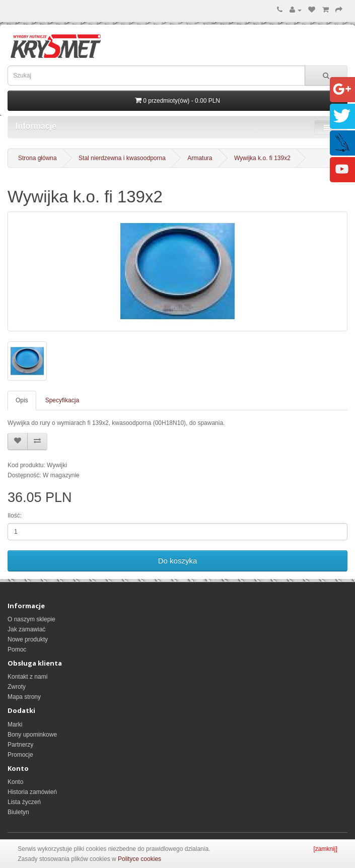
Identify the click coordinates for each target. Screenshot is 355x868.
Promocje (20, 755)
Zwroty (17, 687)
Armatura (200, 158)
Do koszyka (178, 561)
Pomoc (17, 649)
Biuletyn (18, 812)
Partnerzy (20, 745)
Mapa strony (24, 697)
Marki (15, 725)
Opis (22, 400)
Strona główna (38, 158)
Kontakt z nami (27, 677)
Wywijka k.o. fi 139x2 (262, 158)
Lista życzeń (24, 802)
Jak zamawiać (26, 629)
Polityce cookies (139, 859)
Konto (15, 782)
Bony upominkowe (32, 735)
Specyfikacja (62, 400)
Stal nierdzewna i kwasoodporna (122, 158)
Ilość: (15, 516)
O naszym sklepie (31, 619)
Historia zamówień (32, 792)
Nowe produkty (28, 639)
